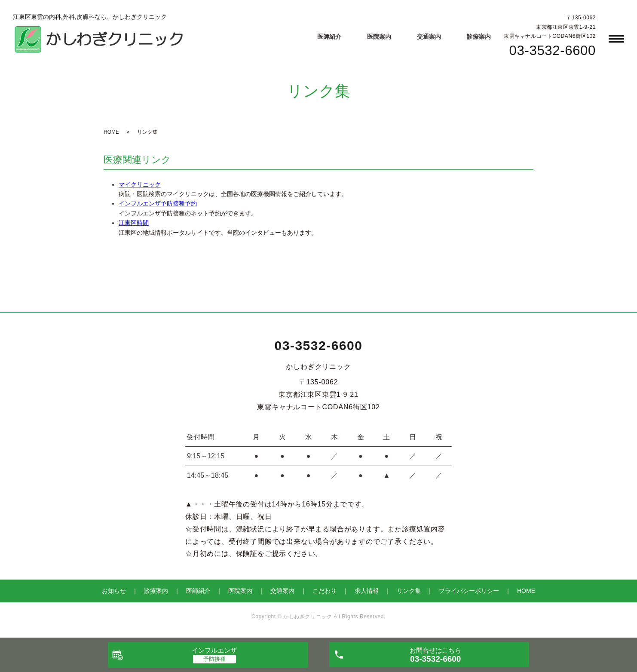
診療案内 (479, 37)
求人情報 (367, 591)
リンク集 (409, 591)
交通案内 (429, 37)
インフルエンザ (214, 650)
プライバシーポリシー (469, 591)
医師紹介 (329, 37)
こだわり (325, 591)
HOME (111, 132)
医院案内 (379, 37)
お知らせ (114, 591)
